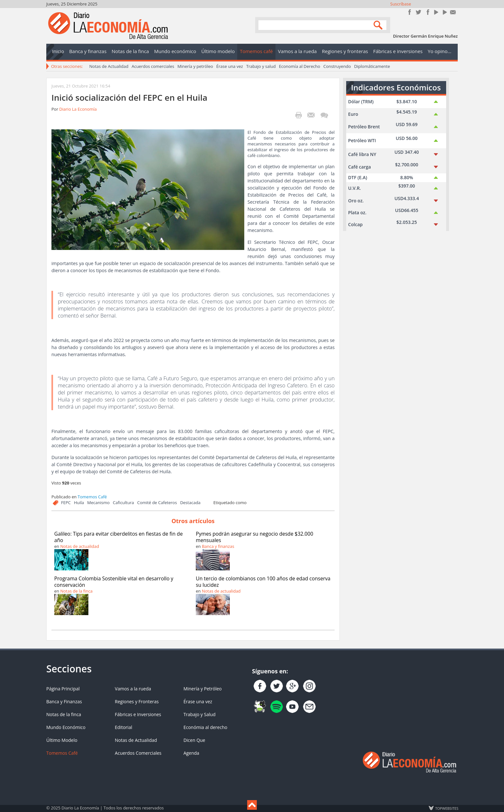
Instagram (427, 12)
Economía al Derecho (300, 66)
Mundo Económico (66, 727)
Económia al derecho (206, 727)
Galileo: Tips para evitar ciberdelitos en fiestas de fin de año (119, 537)
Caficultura (123, 503)
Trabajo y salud (261, 66)
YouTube (436, 12)
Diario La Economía (78, 109)
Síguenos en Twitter (418, 12)
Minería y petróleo (195, 66)
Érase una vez (230, 66)
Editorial (123, 727)
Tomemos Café (92, 497)
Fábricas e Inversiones (138, 714)
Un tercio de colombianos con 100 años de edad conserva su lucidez (263, 582)
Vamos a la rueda (133, 689)
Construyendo (337, 66)
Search (379, 25)
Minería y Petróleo (203, 689)
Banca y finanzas (218, 546)
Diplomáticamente (372, 66)
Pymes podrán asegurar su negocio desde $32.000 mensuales (254, 537)
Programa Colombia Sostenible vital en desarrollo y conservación (114, 582)
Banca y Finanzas (64, 701)
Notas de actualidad (80, 546)
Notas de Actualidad (109, 66)
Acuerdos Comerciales (138, 753)
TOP (446, 808)
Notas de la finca (76, 591)
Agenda (191, 753)
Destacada (190, 503)
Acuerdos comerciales (153, 66)
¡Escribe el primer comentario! (324, 115)
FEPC (66, 503)
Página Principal (63, 689)
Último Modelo (62, 740)
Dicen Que (194, 740)
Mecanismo (98, 503)
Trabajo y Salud (200, 714)
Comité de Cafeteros (157, 503)
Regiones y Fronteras (137, 701)
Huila (79, 503)
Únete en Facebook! (410, 12)
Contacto (453, 12)
